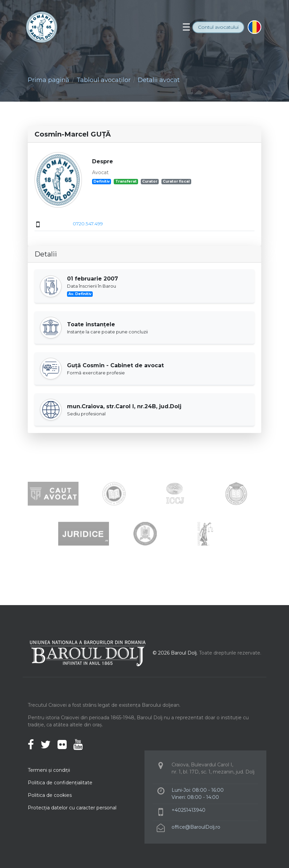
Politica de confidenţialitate (60, 783)
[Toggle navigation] (186, 27)
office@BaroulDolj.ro (196, 827)
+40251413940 (188, 810)
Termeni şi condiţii (49, 770)
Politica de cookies (50, 795)
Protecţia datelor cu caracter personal (72, 808)
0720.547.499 (88, 224)
